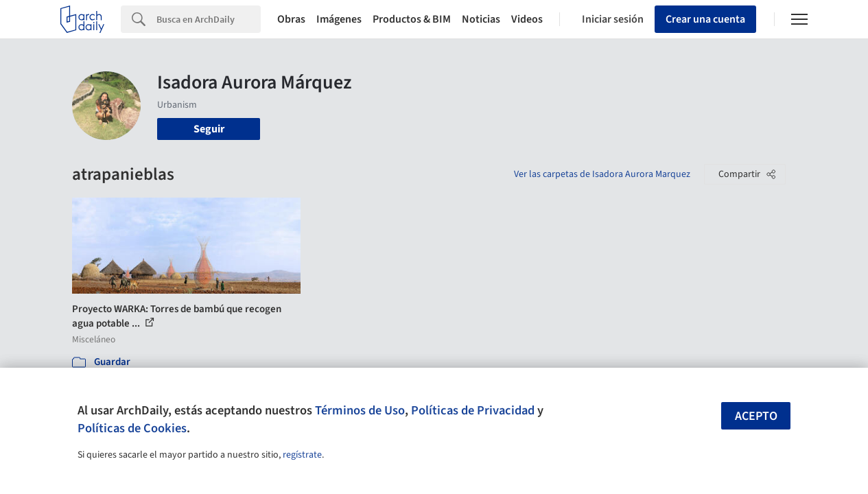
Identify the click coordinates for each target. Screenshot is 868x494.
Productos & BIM (412, 19)
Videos (527, 19)
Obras (291, 19)
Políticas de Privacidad (473, 410)
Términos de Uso (360, 410)
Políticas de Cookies (132, 428)
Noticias (481, 19)
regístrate (302, 455)
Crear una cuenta (705, 19)
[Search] (209, 19)
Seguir (209, 129)
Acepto (756, 416)
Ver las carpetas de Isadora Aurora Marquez (602, 174)
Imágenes (339, 19)
